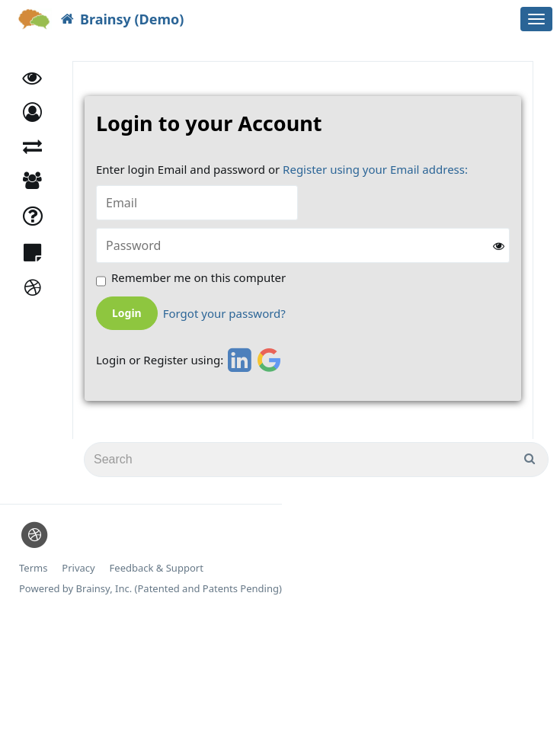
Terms (33, 568)
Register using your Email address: (375, 169)
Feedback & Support (157, 568)
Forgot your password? (224, 314)
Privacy (78, 568)
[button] (32, 112)
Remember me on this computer (198, 278)
